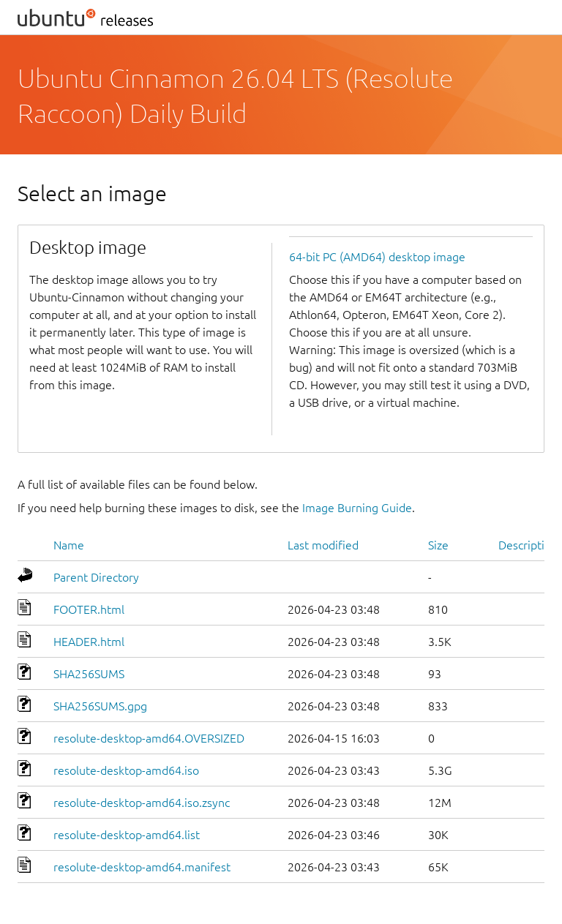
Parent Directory (96, 577)
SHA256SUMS (89, 674)
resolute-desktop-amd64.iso (126, 770)
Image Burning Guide (357, 508)
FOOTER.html (89, 609)
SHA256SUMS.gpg (100, 706)
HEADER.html (89, 642)
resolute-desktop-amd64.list (127, 835)
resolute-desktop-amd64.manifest (142, 867)
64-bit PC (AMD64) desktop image (377, 257)
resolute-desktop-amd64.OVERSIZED (149, 738)
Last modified (323, 545)
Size (438, 545)
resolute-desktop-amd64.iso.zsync (142, 803)
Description (528, 545)
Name (69, 545)
